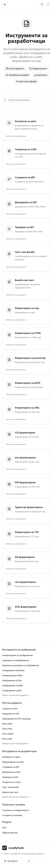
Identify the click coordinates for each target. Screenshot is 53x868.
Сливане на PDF (10, 709)
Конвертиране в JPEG (12, 675)
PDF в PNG (7, 729)
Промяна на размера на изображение (21, 665)
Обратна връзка (10, 833)
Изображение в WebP (13, 686)
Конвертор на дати (11, 757)
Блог (4, 828)
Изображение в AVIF (12, 691)
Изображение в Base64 (13, 670)
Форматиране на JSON (13, 762)
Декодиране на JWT (12, 772)
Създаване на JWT (11, 767)
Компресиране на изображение (17, 655)
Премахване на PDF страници (16, 719)
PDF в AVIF (7, 739)
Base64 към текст (10, 792)
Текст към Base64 (11, 787)
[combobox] (13, 861)
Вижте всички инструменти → (17, 695)
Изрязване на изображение (16, 660)
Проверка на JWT (10, 777)
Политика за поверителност (16, 810)
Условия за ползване (12, 815)
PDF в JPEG (7, 724)
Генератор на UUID (11, 782)
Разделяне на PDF (11, 714)
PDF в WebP (8, 734)
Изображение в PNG (12, 680)
